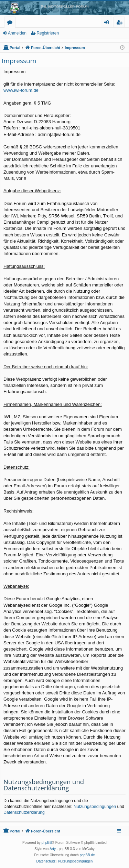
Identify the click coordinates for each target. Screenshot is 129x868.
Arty (53, 849)
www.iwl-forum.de (21, 90)
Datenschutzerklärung (24, 812)
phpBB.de (87, 855)
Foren (11, 23)
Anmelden (17, 33)
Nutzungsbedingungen (95, 807)
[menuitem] (46, 861)
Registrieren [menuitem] (121, 23)
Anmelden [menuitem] (108, 23)
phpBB (47, 843)
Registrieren (48, 33)
